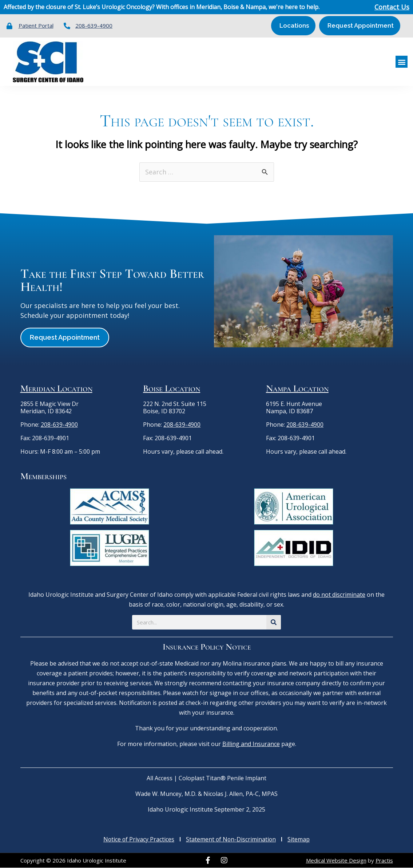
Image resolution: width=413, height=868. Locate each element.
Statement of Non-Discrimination (231, 840)
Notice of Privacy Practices (138, 840)
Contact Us (392, 7)
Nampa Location (297, 389)
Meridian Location (56, 389)
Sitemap (300, 840)
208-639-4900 (59, 425)
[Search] (274, 623)
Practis (384, 860)
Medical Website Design (336, 860)
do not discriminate (339, 595)
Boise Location (172, 389)
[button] (402, 62)
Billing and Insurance (251, 744)
